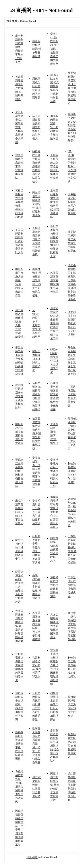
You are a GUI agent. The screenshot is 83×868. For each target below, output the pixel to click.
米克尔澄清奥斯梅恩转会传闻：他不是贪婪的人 (19, 512)
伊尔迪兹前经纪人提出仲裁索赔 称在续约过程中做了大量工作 (55, 323)
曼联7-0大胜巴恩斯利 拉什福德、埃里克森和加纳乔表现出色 (55, 49)
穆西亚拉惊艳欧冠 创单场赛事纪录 (37, 49)
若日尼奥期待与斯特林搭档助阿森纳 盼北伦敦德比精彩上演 (55, 241)
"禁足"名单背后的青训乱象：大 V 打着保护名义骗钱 (72, 166)
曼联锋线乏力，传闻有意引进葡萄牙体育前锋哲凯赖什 (36, 473)
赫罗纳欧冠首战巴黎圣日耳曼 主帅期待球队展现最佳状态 (72, 88)
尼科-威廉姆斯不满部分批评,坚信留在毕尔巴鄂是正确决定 (72, 434)
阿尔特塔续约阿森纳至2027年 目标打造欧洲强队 (37, 204)
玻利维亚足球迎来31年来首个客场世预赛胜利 (19, 396)
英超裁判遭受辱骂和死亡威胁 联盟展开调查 (19, 88)
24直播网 (32, 857)
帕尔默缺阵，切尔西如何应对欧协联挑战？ (54, 549)
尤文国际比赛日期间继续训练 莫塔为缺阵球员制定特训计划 (19, 626)
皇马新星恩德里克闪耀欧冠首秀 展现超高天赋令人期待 (19, 127)
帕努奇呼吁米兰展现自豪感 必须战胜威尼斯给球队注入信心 (36, 166)
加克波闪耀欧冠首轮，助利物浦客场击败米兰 (54, 127)
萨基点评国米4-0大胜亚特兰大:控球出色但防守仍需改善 (19, 587)
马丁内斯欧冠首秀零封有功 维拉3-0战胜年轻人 (37, 127)
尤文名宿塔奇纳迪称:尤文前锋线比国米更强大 (55, 626)
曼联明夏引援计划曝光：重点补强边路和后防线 (36, 512)
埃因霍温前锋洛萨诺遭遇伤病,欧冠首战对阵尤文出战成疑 (37, 434)
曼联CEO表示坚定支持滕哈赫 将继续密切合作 (37, 587)
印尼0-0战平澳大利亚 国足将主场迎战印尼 (55, 361)
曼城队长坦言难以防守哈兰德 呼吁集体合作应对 (55, 166)
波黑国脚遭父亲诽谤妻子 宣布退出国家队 (19, 166)
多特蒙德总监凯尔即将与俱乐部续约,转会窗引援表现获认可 (55, 746)
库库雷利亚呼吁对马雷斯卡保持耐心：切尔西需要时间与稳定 (54, 512)
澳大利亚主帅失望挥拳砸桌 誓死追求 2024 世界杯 (72, 323)
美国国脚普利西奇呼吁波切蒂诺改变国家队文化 (19, 241)
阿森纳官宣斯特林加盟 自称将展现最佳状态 (72, 746)
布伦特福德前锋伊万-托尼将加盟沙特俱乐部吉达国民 (19, 787)
